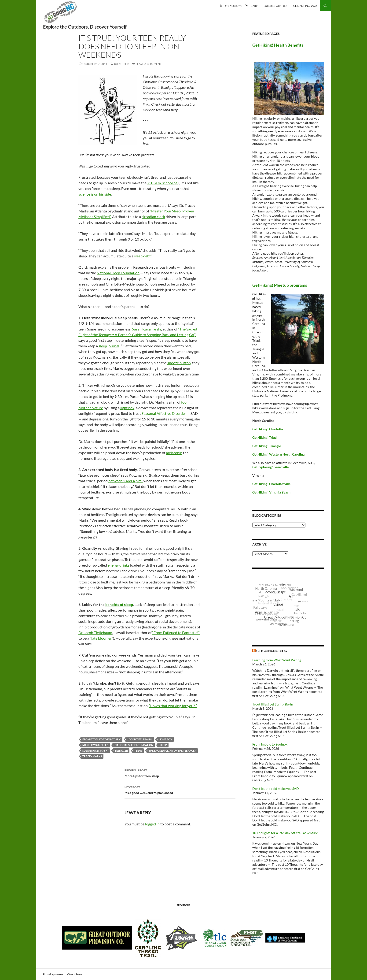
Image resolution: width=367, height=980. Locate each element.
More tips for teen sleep (180, 773)
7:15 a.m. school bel (163, 183)
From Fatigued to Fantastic (102, 739)
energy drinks (119, 565)
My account (233, 6)
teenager (121, 751)
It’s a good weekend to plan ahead (180, 790)
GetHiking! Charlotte (268, 429)
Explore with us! (275, 6)
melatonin (174, 453)
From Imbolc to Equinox (270, 744)
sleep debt (142, 256)
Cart (254, 6)
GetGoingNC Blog (272, 651)
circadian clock (153, 217)
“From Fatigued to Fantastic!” (176, 633)
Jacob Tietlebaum (140, 739)
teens (138, 751)
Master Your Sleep (95, 745)
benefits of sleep (119, 604)
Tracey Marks (92, 756)
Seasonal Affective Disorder (164, 413)
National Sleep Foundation (118, 273)
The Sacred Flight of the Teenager (172, 751)
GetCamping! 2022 (305, 6)
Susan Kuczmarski (147, 329)
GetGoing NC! (61, 14)
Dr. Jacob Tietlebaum (95, 633)
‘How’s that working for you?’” (173, 706)
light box (127, 408)
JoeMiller (121, 64)
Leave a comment (149, 64)
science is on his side (95, 194)
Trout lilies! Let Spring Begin (273, 704)
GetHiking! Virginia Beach (271, 492)
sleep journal (109, 346)
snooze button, (179, 363)
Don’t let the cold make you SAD (276, 789)
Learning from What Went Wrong (277, 660)
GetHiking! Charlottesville (271, 484)
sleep (163, 745)
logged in (152, 824)
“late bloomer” (101, 638)
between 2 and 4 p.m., (126, 481)
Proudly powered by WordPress (63, 974)
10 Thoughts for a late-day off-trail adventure (285, 833)
